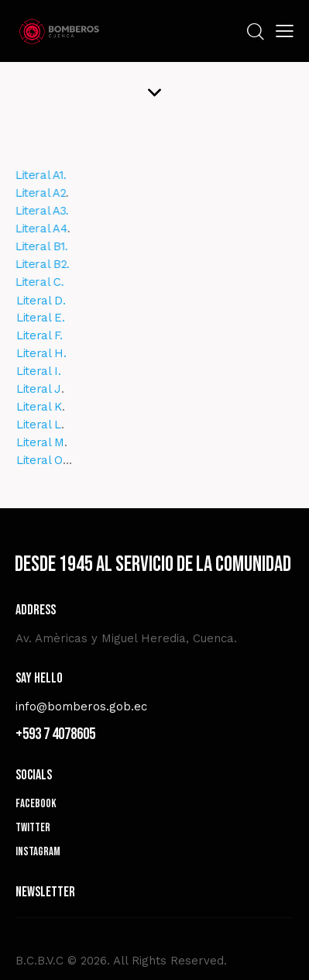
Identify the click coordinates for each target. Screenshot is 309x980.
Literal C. (29, 282)
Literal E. (48, 318)
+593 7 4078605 (55, 734)
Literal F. (46, 335)
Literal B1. (31, 246)
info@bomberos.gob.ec (81, 707)
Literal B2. (32, 264)
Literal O (46, 460)
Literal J (46, 389)
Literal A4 (31, 229)
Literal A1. (30, 175)
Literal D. (48, 301)
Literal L (46, 425)
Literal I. (46, 371)
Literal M (47, 442)
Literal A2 (30, 193)
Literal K (46, 407)
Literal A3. (31, 211)
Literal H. (48, 353)
